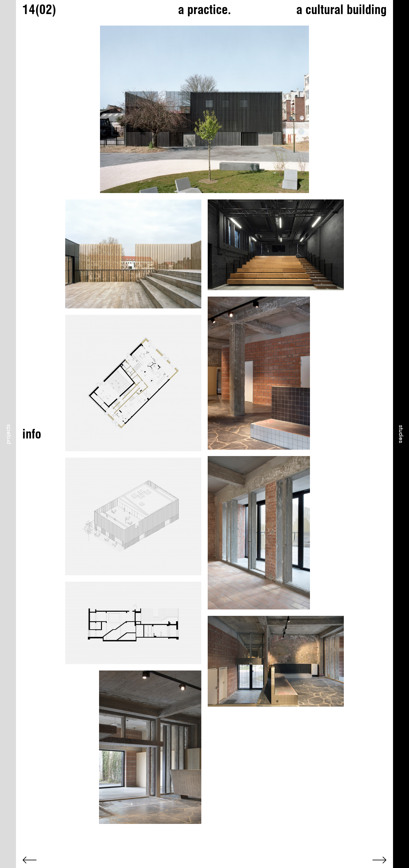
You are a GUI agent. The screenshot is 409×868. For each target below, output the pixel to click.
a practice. (204, 9)
